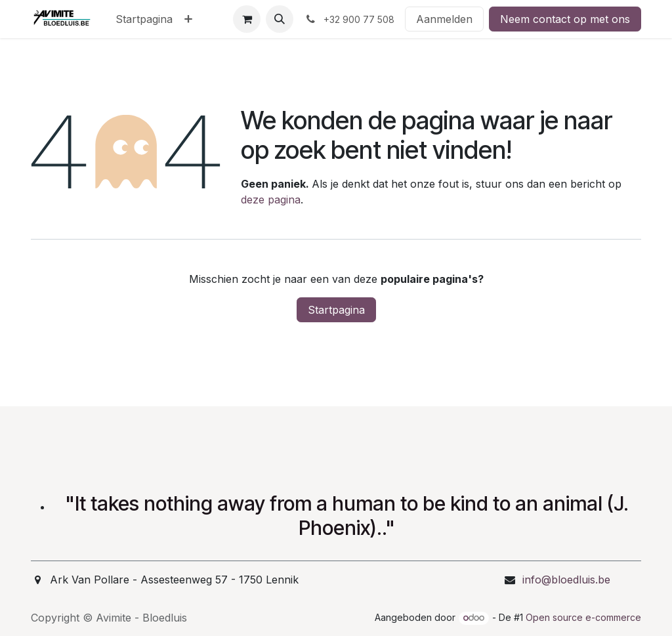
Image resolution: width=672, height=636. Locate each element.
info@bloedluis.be (566, 580)
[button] (280, 19)
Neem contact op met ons (565, 19)
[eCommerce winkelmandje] (247, 19)
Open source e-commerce (583, 617)
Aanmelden (444, 19)
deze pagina (271, 200)
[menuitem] (144, 19)
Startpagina (336, 310)
